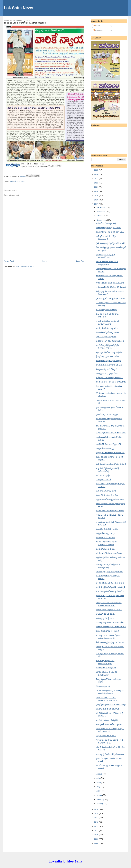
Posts (96, 26)
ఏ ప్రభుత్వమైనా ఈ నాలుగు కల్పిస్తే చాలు (111, 433)
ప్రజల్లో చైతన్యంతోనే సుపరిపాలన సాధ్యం (111, 704)
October (100, 216)
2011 (97, 830)
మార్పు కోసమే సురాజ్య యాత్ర (107, 328)
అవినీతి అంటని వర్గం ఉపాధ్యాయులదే (110, 341)
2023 (97, 179)
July (98, 778)
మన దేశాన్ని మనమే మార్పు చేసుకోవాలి (111, 591)
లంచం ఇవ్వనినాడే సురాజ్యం (107, 310)
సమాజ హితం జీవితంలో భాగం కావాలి (110, 511)
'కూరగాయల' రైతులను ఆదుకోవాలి (109, 553)
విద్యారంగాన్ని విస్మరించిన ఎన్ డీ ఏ (109, 610)
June (99, 782)
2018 (97, 200)
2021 (97, 187)
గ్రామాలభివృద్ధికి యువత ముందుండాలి (110, 283)
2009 (97, 839)
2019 (97, 196)
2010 (97, 835)
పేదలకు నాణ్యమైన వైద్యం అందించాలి (110, 642)
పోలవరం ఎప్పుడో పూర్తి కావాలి (107, 332)
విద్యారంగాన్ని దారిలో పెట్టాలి (107, 369)
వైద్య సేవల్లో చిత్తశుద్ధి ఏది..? (106, 736)
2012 (97, 826)
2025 (97, 170)
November (101, 212)
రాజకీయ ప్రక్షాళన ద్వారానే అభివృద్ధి (109, 365)
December (101, 207)
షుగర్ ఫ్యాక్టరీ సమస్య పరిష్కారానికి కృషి (111, 587)
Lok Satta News (19, 8)
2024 (97, 174)
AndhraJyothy (15, 181)
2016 (97, 809)
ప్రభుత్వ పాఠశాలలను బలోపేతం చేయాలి (111, 464)
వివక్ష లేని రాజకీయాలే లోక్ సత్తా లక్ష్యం (110, 232)
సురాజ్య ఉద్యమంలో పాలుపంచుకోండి (110, 622)
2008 (97, 843)
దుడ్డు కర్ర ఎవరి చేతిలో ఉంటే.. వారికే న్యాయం (25, 23)
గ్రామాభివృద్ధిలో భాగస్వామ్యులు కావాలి (110, 298)
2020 (97, 191)
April (99, 791)
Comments (99, 30)
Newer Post (9, 261)
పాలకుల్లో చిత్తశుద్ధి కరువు (105, 614)
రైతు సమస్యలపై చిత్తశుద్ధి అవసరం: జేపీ (111, 243)
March (99, 795)
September (101, 220)
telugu (23, 181)
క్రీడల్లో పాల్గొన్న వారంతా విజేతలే (108, 356)
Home (45, 261)
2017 (97, 204)
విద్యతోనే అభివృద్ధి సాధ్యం (105, 533)
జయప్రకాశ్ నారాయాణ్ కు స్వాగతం (109, 724)
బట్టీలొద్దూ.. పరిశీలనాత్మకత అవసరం (109, 378)
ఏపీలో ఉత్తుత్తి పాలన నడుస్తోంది (108, 709)
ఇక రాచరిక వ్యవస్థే (103, 475)
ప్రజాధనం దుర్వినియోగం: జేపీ (107, 529)
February (101, 799)
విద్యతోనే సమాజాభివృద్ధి (105, 448)
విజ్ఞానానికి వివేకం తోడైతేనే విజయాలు (110, 499)
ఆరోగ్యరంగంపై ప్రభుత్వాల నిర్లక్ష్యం (108, 361)
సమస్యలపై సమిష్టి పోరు (105, 618)
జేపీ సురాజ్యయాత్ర (103, 686)
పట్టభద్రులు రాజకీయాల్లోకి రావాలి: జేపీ (110, 453)
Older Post (80, 261)
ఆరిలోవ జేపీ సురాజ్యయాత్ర (106, 668)
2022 (97, 183)
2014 (97, 818)
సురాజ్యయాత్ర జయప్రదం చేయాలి (109, 228)
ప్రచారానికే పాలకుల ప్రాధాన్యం (107, 495)
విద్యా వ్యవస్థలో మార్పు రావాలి (107, 631)
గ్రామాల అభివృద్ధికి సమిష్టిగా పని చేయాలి (111, 287)
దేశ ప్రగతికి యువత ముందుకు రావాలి (110, 583)
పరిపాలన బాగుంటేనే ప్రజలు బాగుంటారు (111, 382)
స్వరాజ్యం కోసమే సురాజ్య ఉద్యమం (109, 352)
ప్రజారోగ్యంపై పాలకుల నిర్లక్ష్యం (107, 414)
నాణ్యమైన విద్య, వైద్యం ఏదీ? (107, 373)
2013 (97, 822)
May (99, 787)
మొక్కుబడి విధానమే (104, 480)
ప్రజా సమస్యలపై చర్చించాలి (106, 337)
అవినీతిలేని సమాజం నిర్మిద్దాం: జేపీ (109, 444)
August (100, 774)
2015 (97, 813)
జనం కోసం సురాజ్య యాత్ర (106, 223)
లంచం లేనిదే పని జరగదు (105, 538)
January (100, 804)
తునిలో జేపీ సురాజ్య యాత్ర (106, 491)
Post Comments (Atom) (25, 266)
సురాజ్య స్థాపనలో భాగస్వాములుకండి (110, 754)
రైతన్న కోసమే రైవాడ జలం (106, 549)
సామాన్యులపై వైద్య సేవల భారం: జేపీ (110, 572)
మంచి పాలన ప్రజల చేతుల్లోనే (107, 720)
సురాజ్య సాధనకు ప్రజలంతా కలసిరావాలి (111, 627)
